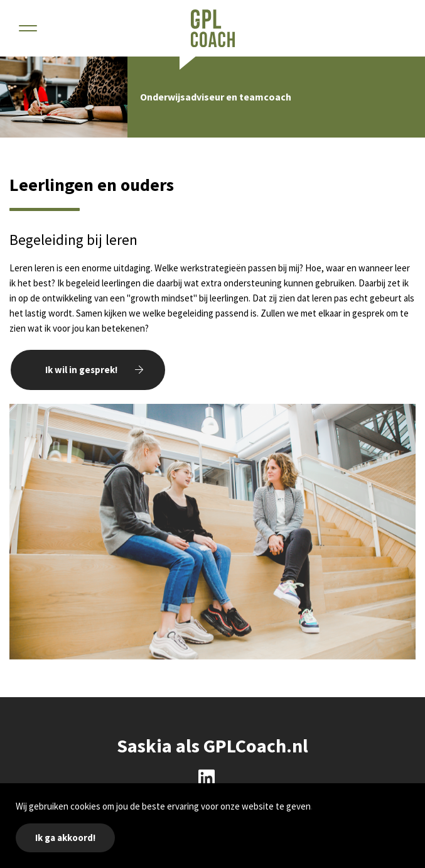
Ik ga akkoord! (65, 838)
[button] (28, 28)
